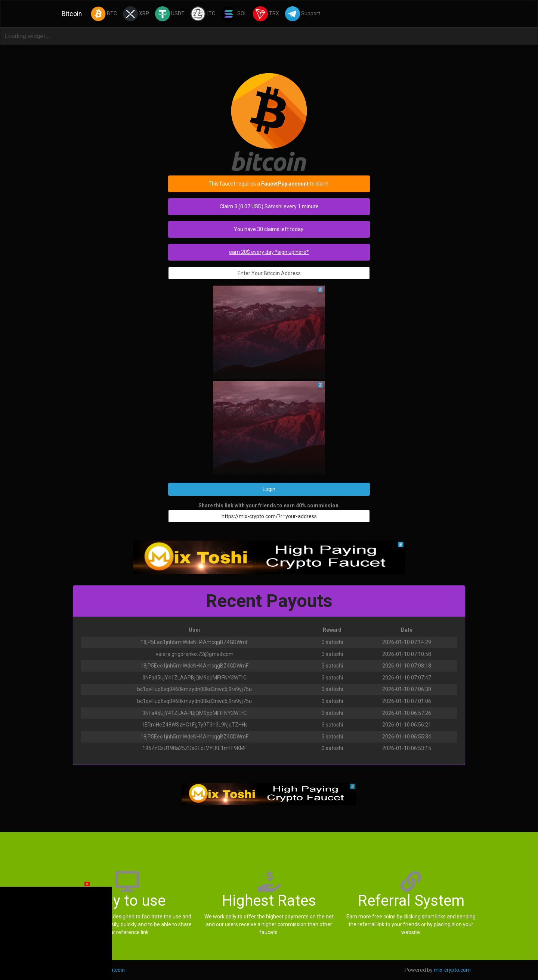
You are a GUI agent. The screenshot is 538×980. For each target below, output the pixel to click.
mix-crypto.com (452, 970)
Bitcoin (72, 14)
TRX (266, 14)
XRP (136, 14)
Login (269, 489)
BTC (104, 14)
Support (303, 14)
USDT (170, 14)
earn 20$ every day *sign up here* (269, 252)
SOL (234, 14)
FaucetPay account (285, 184)
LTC (203, 14)
